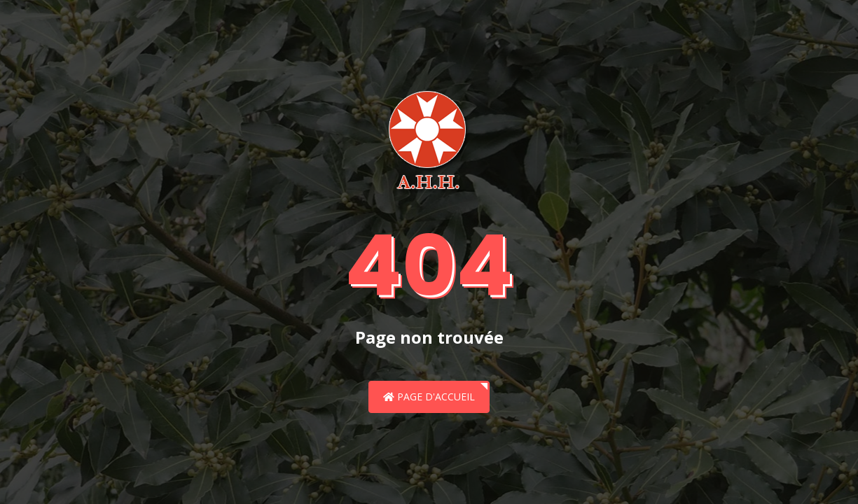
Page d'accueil (429, 397)
